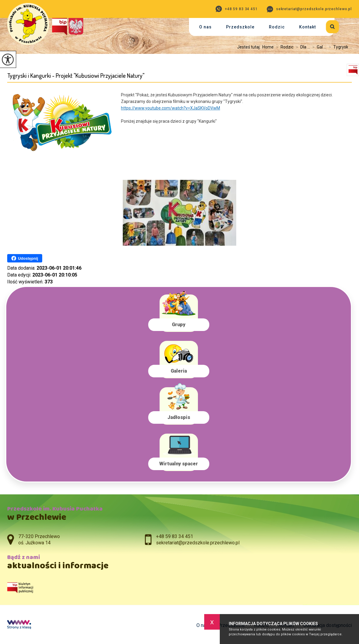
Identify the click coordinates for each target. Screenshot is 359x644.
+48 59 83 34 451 (237, 9)
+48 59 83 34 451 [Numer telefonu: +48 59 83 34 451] (175, 536)
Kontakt (308, 27)
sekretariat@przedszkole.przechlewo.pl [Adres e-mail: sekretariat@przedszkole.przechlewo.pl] (198, 543)
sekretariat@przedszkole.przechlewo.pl (309, 9)
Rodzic (277, 27)
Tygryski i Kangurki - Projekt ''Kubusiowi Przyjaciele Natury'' (76, 76)
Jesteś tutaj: (250, 47)
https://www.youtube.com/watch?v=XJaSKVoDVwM (171, 108)
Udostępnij (25, 258)
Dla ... (302, 47)
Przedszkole (240, 27)
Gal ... (318, 47)
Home (268, 47)
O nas (205, 27)
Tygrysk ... (339, 47)
